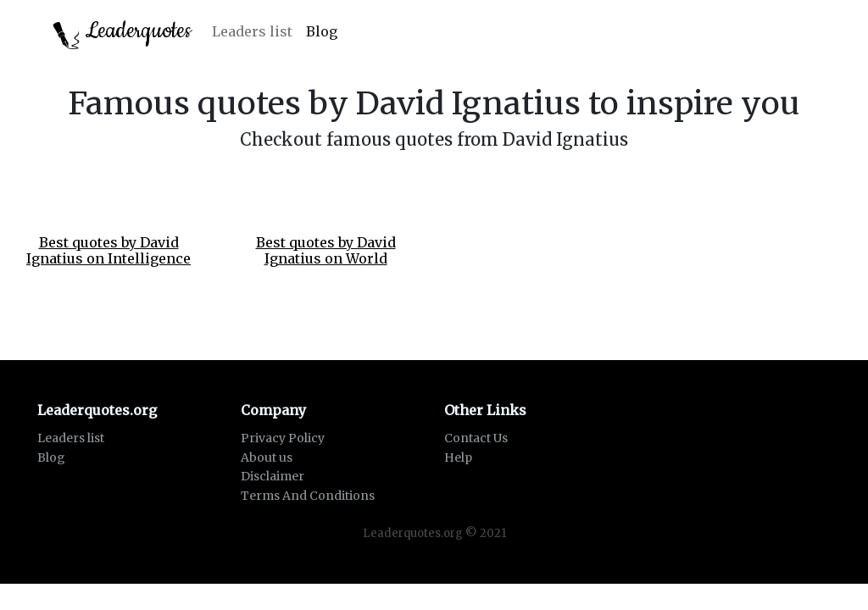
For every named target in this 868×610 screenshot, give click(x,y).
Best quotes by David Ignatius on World (326, 250)
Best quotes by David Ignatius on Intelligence (108, 250)
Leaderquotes (122, 33)
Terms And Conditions (308, 496)
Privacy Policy (283, 438)
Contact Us (476, 438)
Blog (322, 31)
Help (458, 457)
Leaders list (252, 31)
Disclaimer (273, 476)
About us (267, 457)
